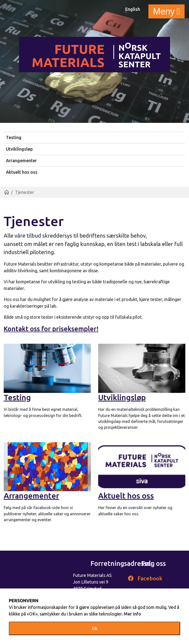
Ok (95, 628)
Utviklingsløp (19, 149)
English (133, 9)
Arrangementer (21, 160)
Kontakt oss (22, 329)
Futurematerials (94, 55)
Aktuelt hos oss (22, 172)
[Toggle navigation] (166, 11)
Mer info (132, 614)
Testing (14, 137)
